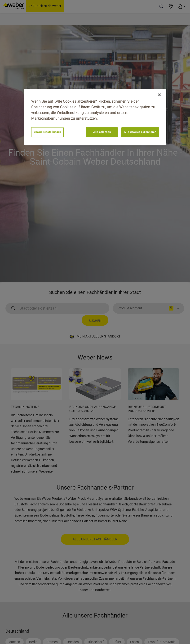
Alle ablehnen (102, 132)
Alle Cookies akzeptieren (140, 132)
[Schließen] (159, 95)
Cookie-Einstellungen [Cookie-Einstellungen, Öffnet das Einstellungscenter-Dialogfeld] (47, 132)
